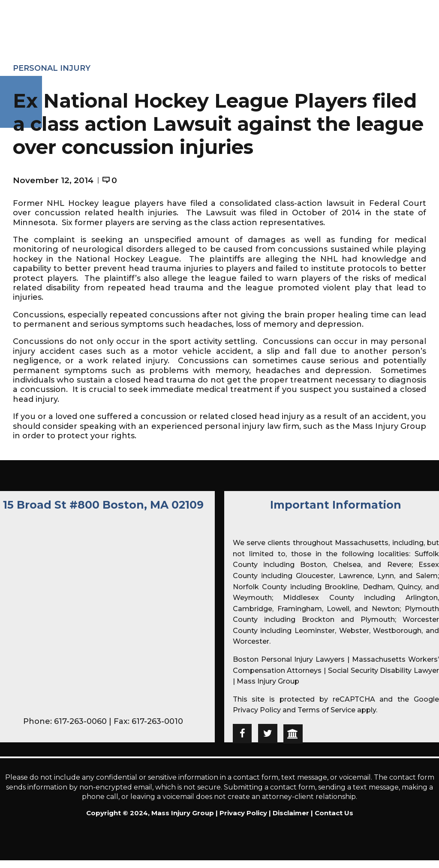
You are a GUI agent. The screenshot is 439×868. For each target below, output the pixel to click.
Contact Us (334, 813)
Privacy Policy (257, 710)
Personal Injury (52, 68)
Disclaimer (291, 813)
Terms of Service (326, 710)
